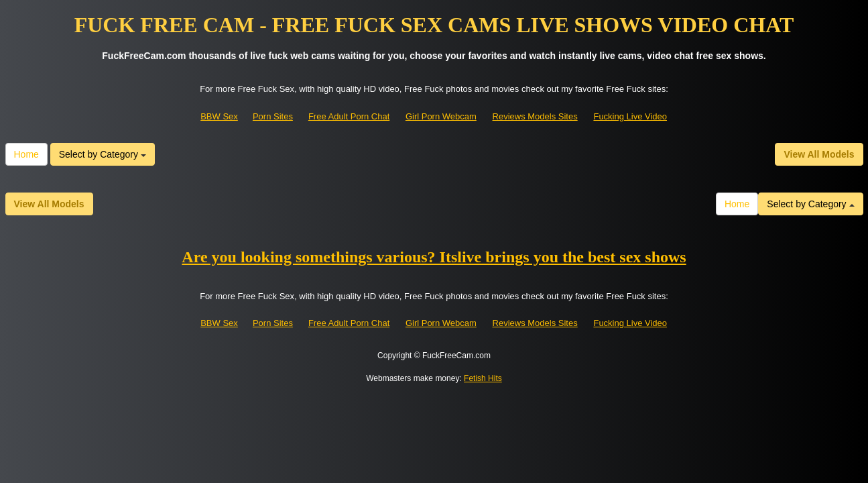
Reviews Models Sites (535, 116)
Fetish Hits (483, 378)
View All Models (819, 154)
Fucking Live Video (630, 116)
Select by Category (103, 154)
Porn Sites (273, 116)
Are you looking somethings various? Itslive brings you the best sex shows (434, 257)
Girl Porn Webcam (441, 116)
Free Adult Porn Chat (349, 116)
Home (26, 154)
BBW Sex (219, 116)
